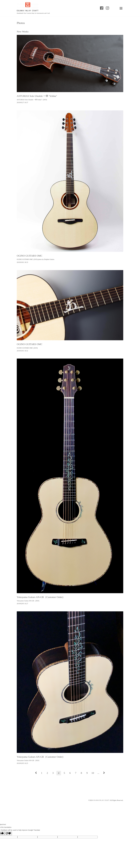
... (98, 773)
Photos (21, 23)
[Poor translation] (8, 833)
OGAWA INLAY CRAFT (101, 800)
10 (93, 773)
